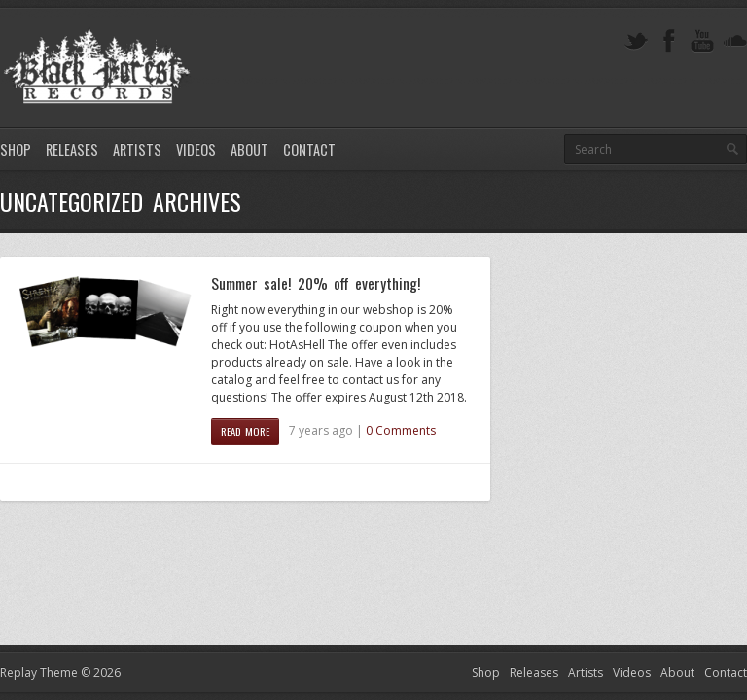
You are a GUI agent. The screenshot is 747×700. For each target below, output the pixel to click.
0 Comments (401, 430)
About (249, 149)
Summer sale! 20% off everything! (316, 283)
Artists (137, 149)
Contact (309, 149)
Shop (16, 149)
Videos (196, 149)
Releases (72, 149)
